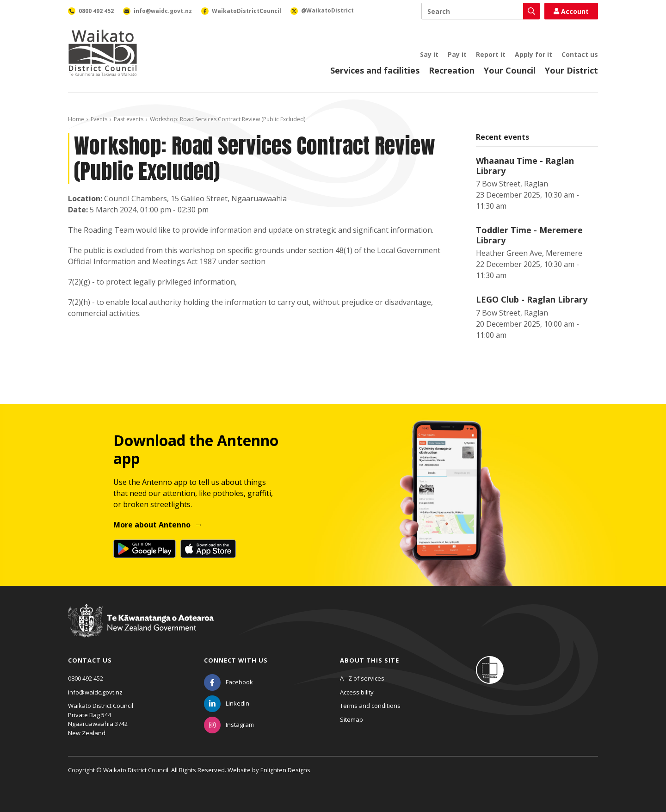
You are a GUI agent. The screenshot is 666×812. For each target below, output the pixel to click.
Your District (571, 70)
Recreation (452, 70)
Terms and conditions (370, 706)
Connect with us (236, 660)
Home (76, 119)
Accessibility (357, 692)
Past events (129, 119)
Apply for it (533, 54)
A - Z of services (362, 678)
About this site (370, 660)
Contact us (580, 54)
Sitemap (351, 719)
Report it (491, 54)
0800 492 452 (86, 678)
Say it (429, 54)
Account (571, 11)
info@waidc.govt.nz (95, 692)
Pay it (457, 54)
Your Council (510, 70)
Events (99, 119)
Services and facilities (375, 70)
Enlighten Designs (285, 770)
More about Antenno (152, 525)
